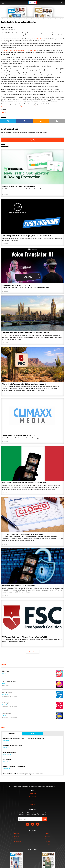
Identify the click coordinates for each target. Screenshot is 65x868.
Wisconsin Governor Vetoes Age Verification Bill (19, 586)
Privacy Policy (33, 804)
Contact (32, 799)
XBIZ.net (4, 728)
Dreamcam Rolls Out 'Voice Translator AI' (16, 285)
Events (3, 665)
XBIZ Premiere (17, 842)
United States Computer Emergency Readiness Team (20, 50)
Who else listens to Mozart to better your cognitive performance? (23, 774)
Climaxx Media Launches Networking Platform (18, 435)
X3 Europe (6, 703)
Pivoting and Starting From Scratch (14, 767)
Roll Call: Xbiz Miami (10, 753)
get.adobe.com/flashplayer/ (9, 106)
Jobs (32, 733)
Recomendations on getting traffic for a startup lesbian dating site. (24, 738)
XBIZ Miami (6, 671)
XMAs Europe (7, 713)
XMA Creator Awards (9, 682)
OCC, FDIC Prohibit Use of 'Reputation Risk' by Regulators (22, 534)
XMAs (48, 844)
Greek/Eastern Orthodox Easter (13, 746)
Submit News (32, 794)
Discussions (12, 733)
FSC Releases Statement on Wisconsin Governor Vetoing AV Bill (24, 637)
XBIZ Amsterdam (8, 692)
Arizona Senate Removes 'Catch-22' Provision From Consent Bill (24, 384)
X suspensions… (8, 760)
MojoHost (40, 39)
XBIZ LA (48, 833)
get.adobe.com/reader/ (28, 106)
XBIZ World (17, 839)
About (32, 802)
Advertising (33, 796)
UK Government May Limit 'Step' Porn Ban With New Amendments (25, 333)
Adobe (4, 113)
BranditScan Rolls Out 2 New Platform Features (19, 186)
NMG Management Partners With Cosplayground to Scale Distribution (27, 236)
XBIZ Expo (48, 842)
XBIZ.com (17, 833)
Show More (33, 652)
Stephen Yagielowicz (8, 28)
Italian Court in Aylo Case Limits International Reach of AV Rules (25, 483)
